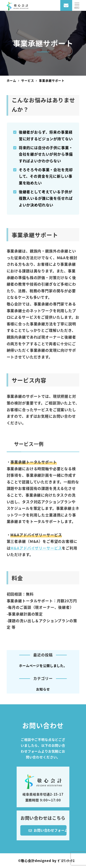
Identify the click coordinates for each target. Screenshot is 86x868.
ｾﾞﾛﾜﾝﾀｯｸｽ (66, 860)
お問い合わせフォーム (48, 830)
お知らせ (43, 689)
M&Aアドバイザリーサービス (36, 548)
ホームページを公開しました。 (43, 665)
